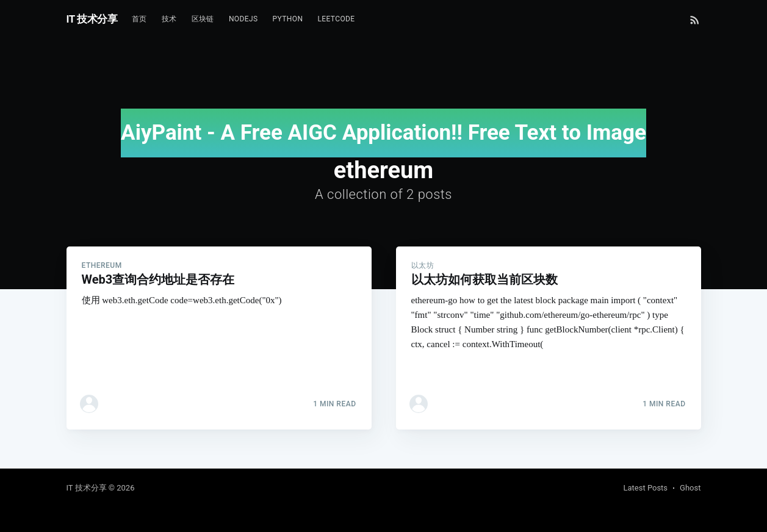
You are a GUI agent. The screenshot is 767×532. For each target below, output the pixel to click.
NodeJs (243, 19)
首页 (139, 19)
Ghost (690, 488)
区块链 (203, 19)
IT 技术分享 (92, 19)
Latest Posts (645, 488)
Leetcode (336, 19)
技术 (169, 19)
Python (288, 19)
